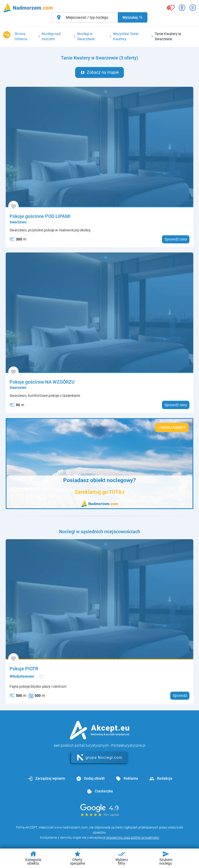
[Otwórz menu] (193, 8)
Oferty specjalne (77, 858)
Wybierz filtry (122, 858)
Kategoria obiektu (33, 858)
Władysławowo (22, 676)
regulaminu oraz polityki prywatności (133, 837)
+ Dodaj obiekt (172, 428)
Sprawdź (180, 696)
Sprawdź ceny (176, 239)
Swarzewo (18, 222)
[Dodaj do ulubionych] (13, 206)
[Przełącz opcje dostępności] (182, 8)
